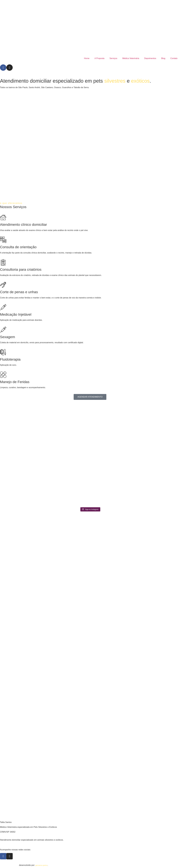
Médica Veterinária (131, 58)
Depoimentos (150, 58)
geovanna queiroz (42, 865)
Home (87, 58)
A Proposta (99, 58)
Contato (174, 58)
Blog (163, 58)
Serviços (113, 58)
